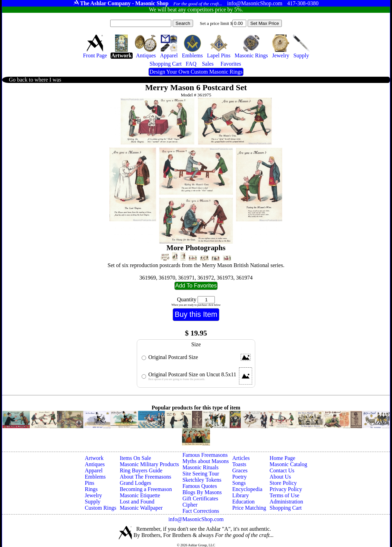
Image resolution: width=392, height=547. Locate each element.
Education (243, 502)
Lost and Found (137, 502)
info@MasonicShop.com (196, 519)
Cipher (190, 505)
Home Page (283, 458)
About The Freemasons (146, 477)
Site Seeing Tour (201, 474)
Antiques (95, 464)
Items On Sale (136, 458)
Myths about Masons (205, 461)
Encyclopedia (247, 489)
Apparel (94, 470)
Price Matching (249, 508)
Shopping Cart (286, 508)
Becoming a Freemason (146, 489)
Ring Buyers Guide (141, 470)
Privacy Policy (286, 489)
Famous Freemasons (205, 455)
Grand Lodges (136, 483)
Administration (286, 502)
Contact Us (282, 470)
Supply (92, 502)
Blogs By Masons (202, 492)
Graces (240, 470)
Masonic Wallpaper (141, 508)
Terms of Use (285, 495)
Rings (91, 489)
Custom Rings (100, 508)
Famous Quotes (200, 486)
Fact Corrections (201, 511)
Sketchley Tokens (202, 480)
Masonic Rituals (200, 467)
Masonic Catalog (289, 464)
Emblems (95, 477)
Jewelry (93, 495)
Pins (89, 483)
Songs (239, 483)
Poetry (239, 477)
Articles (241, 458)
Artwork (94, 458)
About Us (280, 477)
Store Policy (283, 483)
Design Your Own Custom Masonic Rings (196, 72)
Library (240, 495)
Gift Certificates (200, 498)
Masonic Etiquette (140, 495)
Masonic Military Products (150, 464)
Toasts (239, 464)
